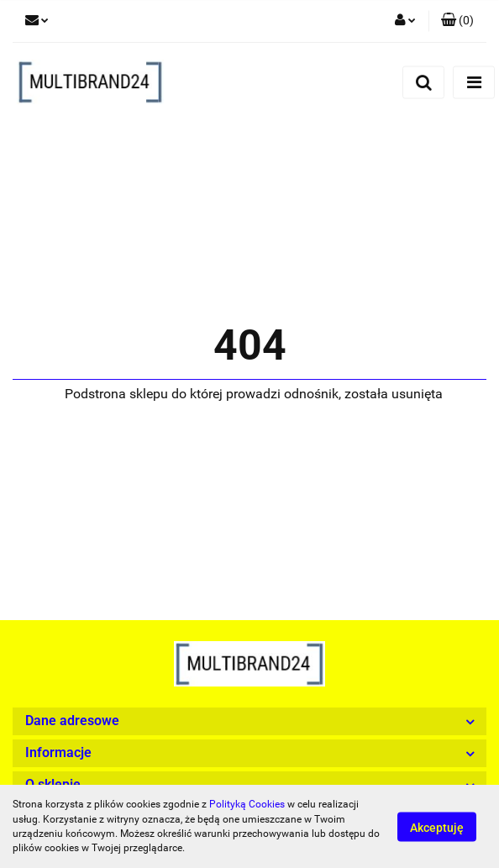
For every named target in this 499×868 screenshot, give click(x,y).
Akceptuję (437, 827)
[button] (457, 21)
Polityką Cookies (247, 804)
